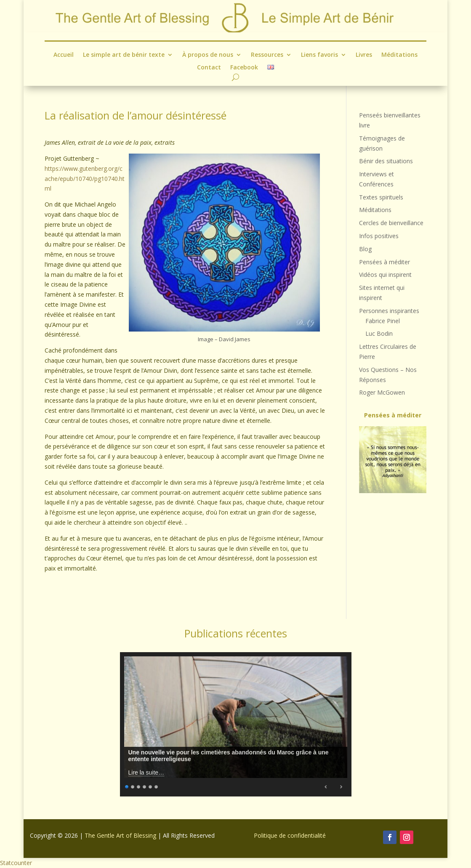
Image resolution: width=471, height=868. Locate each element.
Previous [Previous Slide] (326, 787)
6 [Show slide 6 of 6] (157, 786)
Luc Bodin (379, 333)
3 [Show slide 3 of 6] (139, 786)
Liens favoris (319, 55)
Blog (365, 249)
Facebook (244, 68)
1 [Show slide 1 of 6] (127, 786)
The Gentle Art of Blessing (120, 835)
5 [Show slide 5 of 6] (151, 786)
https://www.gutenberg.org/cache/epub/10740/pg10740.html (85, 179)
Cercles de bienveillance (391, 223)
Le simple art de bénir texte (124, 55)
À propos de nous (208, 55)
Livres (364, 55)
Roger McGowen (382, 392)
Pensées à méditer (385, 262)
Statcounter (16, 863)
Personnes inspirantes (389, 311)
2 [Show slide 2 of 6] (133, 786)
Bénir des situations (386, 161)
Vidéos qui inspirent (385, 275)
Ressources (267, 55)
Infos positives (379, 236)
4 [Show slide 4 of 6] (145, 786)
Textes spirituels (381, 197)
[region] (392, 460)
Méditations (399, 55)
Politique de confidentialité (290, 835)
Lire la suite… (146, 772)
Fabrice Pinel (383, 321)
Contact (209, 68)
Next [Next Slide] (341, 787)
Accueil (64, 55)
